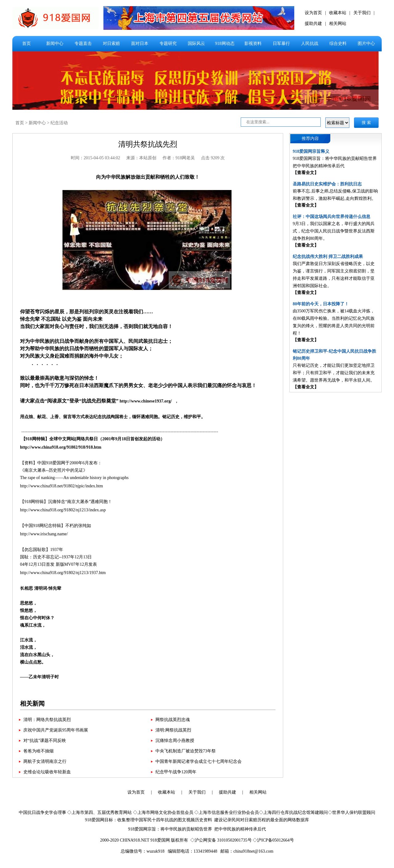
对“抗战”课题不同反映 (45, 741)
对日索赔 (111, 44)
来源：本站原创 (141, 158)
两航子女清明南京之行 (45, 761)
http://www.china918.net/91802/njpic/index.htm (61, 486)
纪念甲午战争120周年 (176, 772)
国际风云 (196, 44)
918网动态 (225, 44)
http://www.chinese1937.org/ (146, 401)
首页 (26, 44)
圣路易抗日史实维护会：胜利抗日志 (327, 184)
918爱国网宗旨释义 (311, 151)
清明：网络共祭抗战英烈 (47, 720)
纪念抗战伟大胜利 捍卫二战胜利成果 (328, 257)
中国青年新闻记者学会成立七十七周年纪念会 (199, 761)
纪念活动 (59, 123)
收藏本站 (338, 13)
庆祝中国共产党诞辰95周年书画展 (56, 730)
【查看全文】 (306, 173)
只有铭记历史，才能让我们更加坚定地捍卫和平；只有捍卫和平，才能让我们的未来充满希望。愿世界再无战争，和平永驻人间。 (334, 373)
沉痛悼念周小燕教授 (175, 741)
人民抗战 (310, 44)
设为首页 (313, 13)
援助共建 (313, 24)
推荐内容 (310, 139)
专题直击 (83, 44)
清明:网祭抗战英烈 (173, 730)
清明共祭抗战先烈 (148, 144)
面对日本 (140, 44)
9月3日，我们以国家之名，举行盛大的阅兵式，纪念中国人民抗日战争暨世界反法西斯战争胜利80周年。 (334, 231)
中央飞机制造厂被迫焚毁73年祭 (186, 751)
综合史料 (338, 44)
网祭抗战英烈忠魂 (173, 720)
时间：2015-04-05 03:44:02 (96, 158)
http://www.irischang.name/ (44, 534)
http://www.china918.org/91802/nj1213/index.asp (63, 510)
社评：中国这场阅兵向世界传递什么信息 (332, 217)
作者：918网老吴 (179, 158)
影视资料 (253, 44)
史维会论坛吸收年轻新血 (47, 772)
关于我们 (362, 13)
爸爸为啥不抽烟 (38, 751)
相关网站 (338, 24)
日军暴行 (281, 44)
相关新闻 (32, 704)
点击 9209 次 (213, 158)
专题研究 (168, 44)
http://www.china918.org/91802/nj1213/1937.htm (63, 573)
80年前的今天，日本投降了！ (321, 304)
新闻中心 (55, 44)
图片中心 (366, 44)
